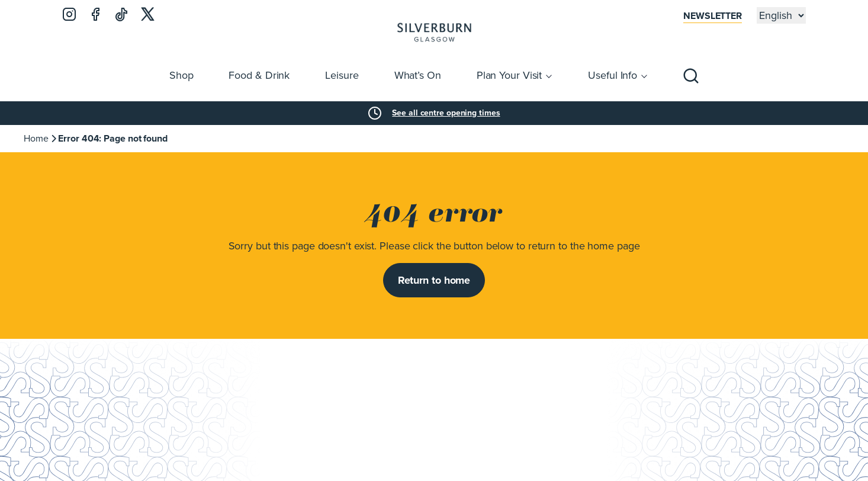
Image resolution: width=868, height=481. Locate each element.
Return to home (434, 280)
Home (36, 138)
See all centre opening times (446, 113)
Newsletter (713, 16)
